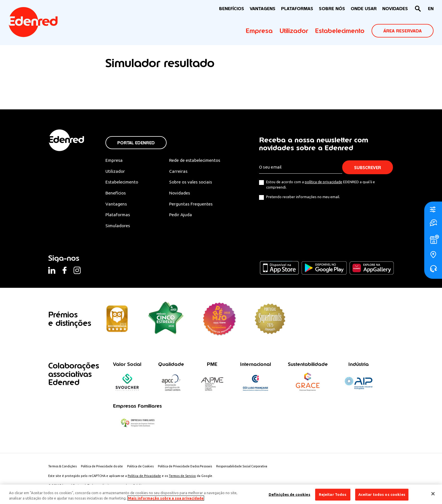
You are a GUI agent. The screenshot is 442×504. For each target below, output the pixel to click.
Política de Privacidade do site (105, 467)
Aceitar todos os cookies (382, 494)
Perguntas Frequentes (193, 204)
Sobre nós (332, 9)
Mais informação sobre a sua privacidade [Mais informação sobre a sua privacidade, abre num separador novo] (166, 498)
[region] (221, 494)
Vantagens (116, 204)
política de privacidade (323, 182)
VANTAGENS (263, 9)
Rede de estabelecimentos (198, 160)
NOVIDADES (395, 9)
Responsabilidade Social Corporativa (252, 467)
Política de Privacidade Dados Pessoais (192, 467)
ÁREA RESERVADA (403, 31)
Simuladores (118, 226)
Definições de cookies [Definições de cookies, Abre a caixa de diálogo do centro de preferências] (289, 494)
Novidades (182, 193)
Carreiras (181, 171)
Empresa (259, 31)
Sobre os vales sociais (194, 182)
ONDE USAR (364, 9)
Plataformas (297, 9)
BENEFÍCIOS (232, 9)
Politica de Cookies (145, 467)
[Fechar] (433, 494)
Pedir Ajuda (183, 215)
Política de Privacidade (144, 477)
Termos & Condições (63, 467)
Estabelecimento (340, 31)
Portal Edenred (136, 143)
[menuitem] (431, 9)
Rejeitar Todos (333, 494)
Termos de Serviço (182, 477)
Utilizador (294, 31)
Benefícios (116, 193)
